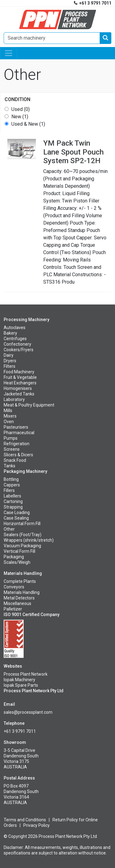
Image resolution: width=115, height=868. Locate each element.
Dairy (9, 355)
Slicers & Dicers (18, 455)
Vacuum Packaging (22, 546)
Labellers (12, 496)
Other (9, 529)
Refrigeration (17, 444)
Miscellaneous (17, 603)
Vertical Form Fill (19, 551)
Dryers (10, 361)
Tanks (10, 466)
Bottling (11, 479)
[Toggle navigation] (9, 53)
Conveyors (14, 587)
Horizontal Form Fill (22, 524)
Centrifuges (15, 339)
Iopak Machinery (19, 680)
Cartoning (13, 501)
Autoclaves (15, 328)
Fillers (9, 490)
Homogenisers (18, 388)
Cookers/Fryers (19, 350)
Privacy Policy (36, 825)
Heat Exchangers (20, 383)
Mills (8, 410)
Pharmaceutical (19, 433)
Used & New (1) (28, 124)
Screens (12, 449)
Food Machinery (19, 372)
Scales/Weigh (17, 562)
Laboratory (14, 399)
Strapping (13, 507)
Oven (9, 422)
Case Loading (17, 513)
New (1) (20, 117)
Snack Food (15, 460)
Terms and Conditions (25, 820)
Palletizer (13, 609)
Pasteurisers (16, 427)
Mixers (10, 416)
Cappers (12, 485)
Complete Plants (20, 581)
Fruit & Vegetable (20, 377)
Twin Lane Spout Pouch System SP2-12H (73, 152)
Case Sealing (16, 518)
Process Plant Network (26, 674)
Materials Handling (22, 592)
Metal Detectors (19, 598)
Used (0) (21, 109)
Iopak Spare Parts (21, 685)
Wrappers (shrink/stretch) (29, 540)
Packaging (14, 557)
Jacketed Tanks (19, 394)
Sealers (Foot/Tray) (23, 535)
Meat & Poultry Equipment (29, 405)
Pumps (11, 438)
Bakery (10, 333)
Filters (10, 366)
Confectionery (17, 344)
